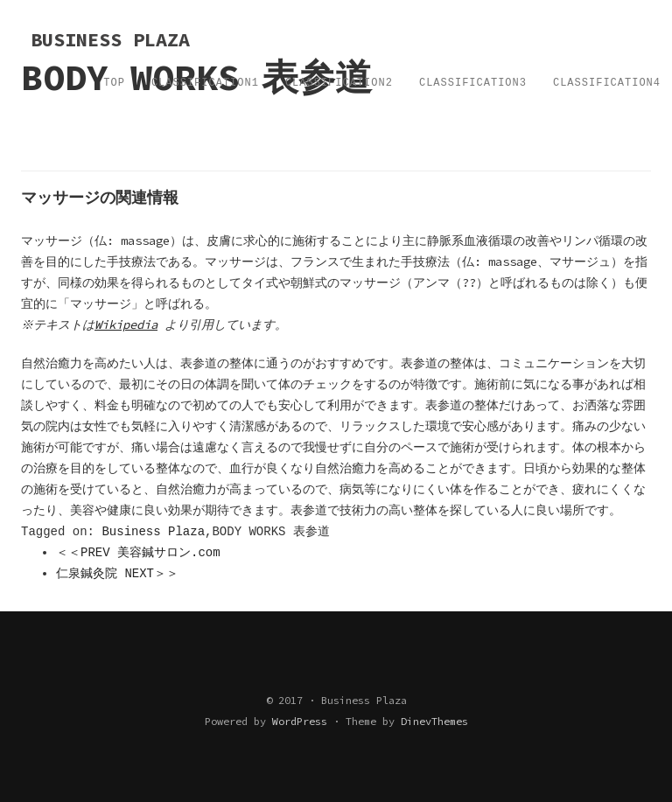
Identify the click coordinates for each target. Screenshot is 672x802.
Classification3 (473, 83)
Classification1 (205, 83)
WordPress (300, 721)
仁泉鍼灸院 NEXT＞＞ (117, 574)
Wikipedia (129, 324)
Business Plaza (153, 532)
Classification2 (339, 83)
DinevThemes (434, 721)
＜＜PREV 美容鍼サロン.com (138, 553)
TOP (114, 83)
